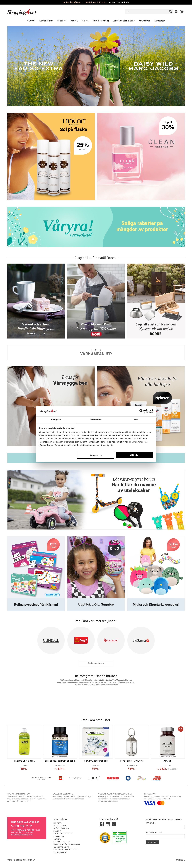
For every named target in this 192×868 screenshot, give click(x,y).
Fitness (85, 21)
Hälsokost (62, 21)
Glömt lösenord (61, 829)
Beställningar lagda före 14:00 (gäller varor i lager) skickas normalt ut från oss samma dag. (73, 796)
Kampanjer (160, 21)
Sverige (180, 860)
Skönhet (31, 21)
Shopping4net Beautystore (66, 850)
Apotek (74, 21)
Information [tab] (96, 420)
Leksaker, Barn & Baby (124, 21)
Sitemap (31, 860)
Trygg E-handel (61, 853)
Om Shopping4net (61, 847)
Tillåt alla (134, 455)
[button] (182, 12)
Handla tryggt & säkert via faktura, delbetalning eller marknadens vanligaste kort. (164, 799)
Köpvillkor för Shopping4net (67, 845)
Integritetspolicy (62, 842)
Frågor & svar (60, 826)
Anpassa (96, 455)
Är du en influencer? (63, 834)
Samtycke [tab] (56, 420)
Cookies (57, 839)
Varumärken (144, 21)
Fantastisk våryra (72, 2)
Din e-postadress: (154, 832)
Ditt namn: (150, 823)
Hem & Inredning (101, 21)
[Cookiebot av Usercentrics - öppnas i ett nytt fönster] (141, 411)
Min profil (58, 823)
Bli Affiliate (59, 837)
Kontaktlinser (46, 21)
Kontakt (57, 831)
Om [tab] (136, 420)
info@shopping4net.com (22, 835)
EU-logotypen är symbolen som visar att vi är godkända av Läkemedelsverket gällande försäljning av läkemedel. (119, 798)
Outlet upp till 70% (95, 2)
